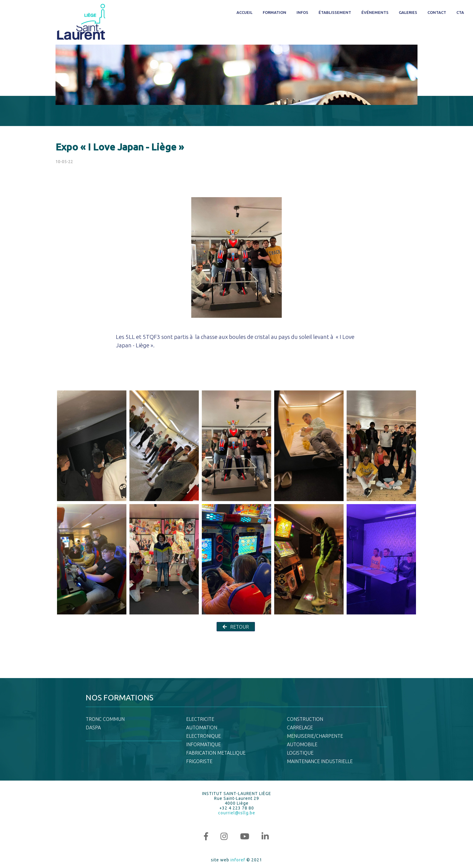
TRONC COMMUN (105, 719)
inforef (238, 860)
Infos (302, 12)
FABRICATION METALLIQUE (216, 753)
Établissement (335, 12)
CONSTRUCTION (305, 719)
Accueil (244, 12)
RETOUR (236, 627)
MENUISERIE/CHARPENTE (315, 736)
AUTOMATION (202, 728)
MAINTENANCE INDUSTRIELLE (320, 761)
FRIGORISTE (199, 761)
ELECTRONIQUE (203, 736)
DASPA (93, 728)
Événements (375, 12)
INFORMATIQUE (203, 744)
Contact (437, 12)
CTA (460, 12)
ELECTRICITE (200, 719)
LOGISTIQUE (300, 753)
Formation (275, 12)
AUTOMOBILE (302, 744)
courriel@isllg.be (237, 813)
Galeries (408, 12)
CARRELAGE (300, 728)
